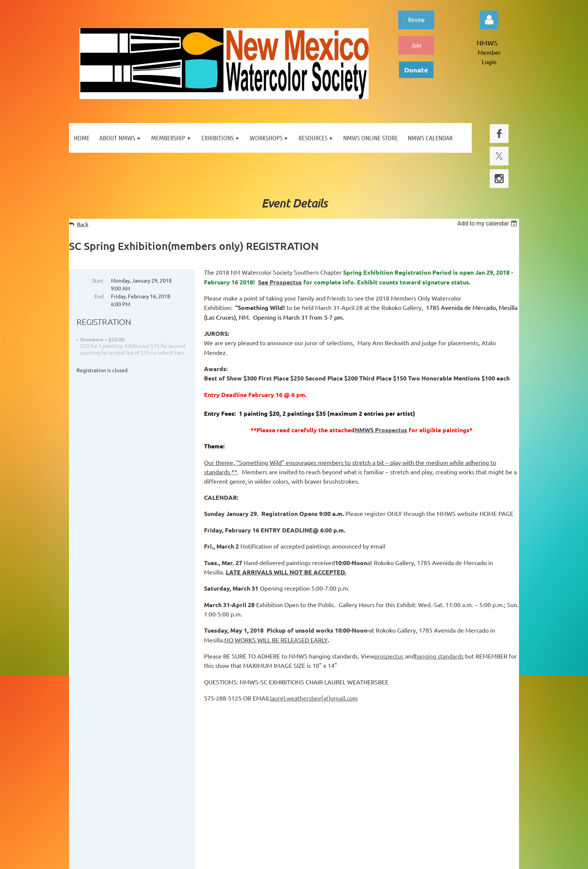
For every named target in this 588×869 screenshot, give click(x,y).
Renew (416, 20)
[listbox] (488, 223)
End (99, 296)
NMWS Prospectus (381, 430)
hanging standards (439, 656)
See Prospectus (280, 282)
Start (98, 280)
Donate (416, 70)
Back (83, 224)
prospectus (389, 656)
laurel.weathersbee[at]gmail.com (314, 698)
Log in (489, 20)
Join (416, 45)
